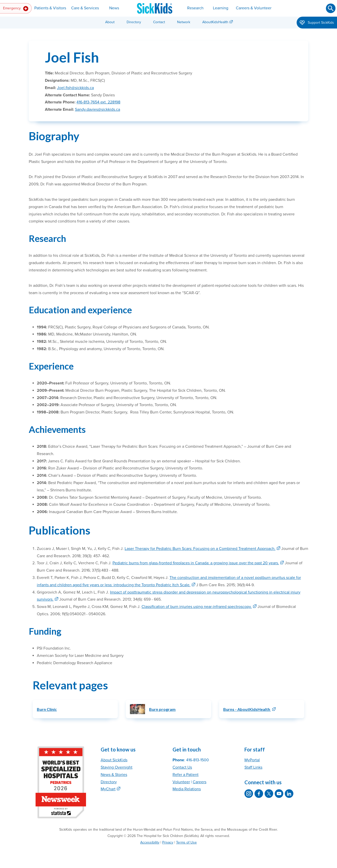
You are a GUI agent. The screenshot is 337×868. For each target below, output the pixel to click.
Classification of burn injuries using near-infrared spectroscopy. (197, 607)
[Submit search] (331, 8)
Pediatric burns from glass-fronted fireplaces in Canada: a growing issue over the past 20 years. (196, 563)
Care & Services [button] (85, 8)
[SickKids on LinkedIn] (289, 794)
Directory (134, 22)
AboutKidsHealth (215, 22)
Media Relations (187, 789)
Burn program (162, 709)
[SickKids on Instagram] (249, 794)
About (110, 22)
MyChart (108, 789)
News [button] (114, 8)
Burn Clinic (47, 709)
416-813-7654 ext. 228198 (98, 102)
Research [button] (195, 8)
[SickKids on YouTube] (279, 794)
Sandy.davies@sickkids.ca (97, 109)
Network (184, 22)
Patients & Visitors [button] (50, 8)
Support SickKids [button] (317, 23)
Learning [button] (221, 8)
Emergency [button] (16, 9)
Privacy (168, 842)
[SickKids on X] (269, 794)
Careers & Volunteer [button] (254, 8)
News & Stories (114, 775)
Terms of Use (186, 842)
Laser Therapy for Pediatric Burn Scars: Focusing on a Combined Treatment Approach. (200, 549)
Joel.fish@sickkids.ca (75, 88)
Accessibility (150, 842)
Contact (159, 22)
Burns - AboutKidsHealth (247, 709)
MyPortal (252, 760)
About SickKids (114, 760)
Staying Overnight (117, 767)
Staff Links (253, 767)
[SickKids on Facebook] (259, 794)
